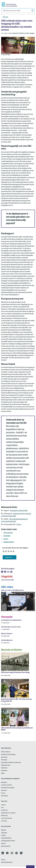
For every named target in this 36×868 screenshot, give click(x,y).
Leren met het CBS (7, 820)
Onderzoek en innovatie (8, 814)
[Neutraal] (13, 552)
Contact (3, 806)
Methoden (4, 772)
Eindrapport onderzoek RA (19, 511)
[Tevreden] (17, 552)
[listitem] (2, 573)
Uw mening (30, 867)
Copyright (4, 834)
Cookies (3, 837)
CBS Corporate (8, 533)
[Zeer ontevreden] (4, 552)
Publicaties (4, 769)
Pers (2, 809)
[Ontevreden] (8, 552)
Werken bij (4, 817)
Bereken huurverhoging (8, 756)
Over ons (5, 17)
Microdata (4, 761)
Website (4, 831)
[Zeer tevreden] (21, 552)
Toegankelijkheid (6, 839)
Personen (4, 792)
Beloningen (5, 797)
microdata (7, 536)
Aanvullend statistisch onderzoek (11, 764)
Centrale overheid (6, 786)
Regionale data (6, 767)
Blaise (3, 775)
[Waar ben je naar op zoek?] (18, 11)
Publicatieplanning (7, 864)
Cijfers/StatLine (6, 753)
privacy (6, 539)
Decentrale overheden (8, 789)
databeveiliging (9, 542)
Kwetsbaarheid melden (8, 842)
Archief (3, 845)
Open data (4, 759)
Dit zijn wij (4, 812)
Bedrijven (4, 784)
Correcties (4, 822)
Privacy (19, 525)
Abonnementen (6, 848)
